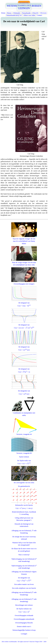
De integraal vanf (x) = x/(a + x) (24, 369)
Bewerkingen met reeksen (24, 605)
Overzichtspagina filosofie (24, 623)
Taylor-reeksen (24, 457)
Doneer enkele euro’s (24, 626)
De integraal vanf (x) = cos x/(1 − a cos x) (24, 325)
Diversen (43, 13)
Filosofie (35, 13)
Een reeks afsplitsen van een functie (24, 588)
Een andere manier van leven (24, 584)
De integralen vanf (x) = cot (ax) (24, 391)
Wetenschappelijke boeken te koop (24, 630)
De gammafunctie (24, 486)
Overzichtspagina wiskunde (24, 615)
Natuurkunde (26, 13)
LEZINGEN (24, 8)
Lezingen (24, 634)
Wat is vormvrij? (24, 555)
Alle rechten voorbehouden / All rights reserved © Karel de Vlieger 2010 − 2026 (24, 642)
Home (3, 13)
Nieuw (9, 13)
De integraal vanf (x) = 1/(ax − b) (24, 303)
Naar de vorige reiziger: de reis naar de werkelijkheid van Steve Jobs (24, 262)
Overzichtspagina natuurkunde (24, 619)
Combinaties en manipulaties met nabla (24, 413)
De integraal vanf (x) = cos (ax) (24, 347)
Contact (39, 15)
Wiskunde (17, 13)
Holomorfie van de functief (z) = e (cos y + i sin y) (24, 505)
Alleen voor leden (29, 15)
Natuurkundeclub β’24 (14, 15)
